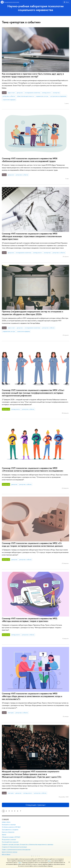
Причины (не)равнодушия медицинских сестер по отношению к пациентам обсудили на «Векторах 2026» (33, 313)
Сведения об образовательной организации (14, 847)
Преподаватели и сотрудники (10, 829)
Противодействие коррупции (10, 842)
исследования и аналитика (32, 93)
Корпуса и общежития (8, 832)
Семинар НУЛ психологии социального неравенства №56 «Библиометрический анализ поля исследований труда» (30, 160)
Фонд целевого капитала (9, 839)
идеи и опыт (11, 93)
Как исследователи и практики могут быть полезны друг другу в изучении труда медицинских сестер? (33, 75)
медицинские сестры (42, 96)
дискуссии (20, 93)
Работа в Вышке (6, 854)
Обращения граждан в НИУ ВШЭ (11, 837)
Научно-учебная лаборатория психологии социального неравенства (35, 8)
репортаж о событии (9, 96)
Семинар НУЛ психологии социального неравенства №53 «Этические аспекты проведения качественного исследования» (33, 469)
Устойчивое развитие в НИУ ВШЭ (11, 827)
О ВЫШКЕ (5, 819)
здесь (49, 861)
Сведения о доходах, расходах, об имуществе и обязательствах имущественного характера (27, 844)
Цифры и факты (6, 822)
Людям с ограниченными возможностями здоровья (16, 849)
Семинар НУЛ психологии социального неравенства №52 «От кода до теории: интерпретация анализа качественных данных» (32, 544)
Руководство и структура (9, 825)
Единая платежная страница (10, 852)
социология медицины (9, 100)
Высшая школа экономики (12, 2)
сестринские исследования (58, 96)
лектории (11, 713)
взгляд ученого (47, 93)
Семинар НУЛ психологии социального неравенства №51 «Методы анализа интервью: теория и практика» (30, 620)
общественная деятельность (25, 96)
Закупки (4, 835)
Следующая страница (36, 805)
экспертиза (56, 93)
